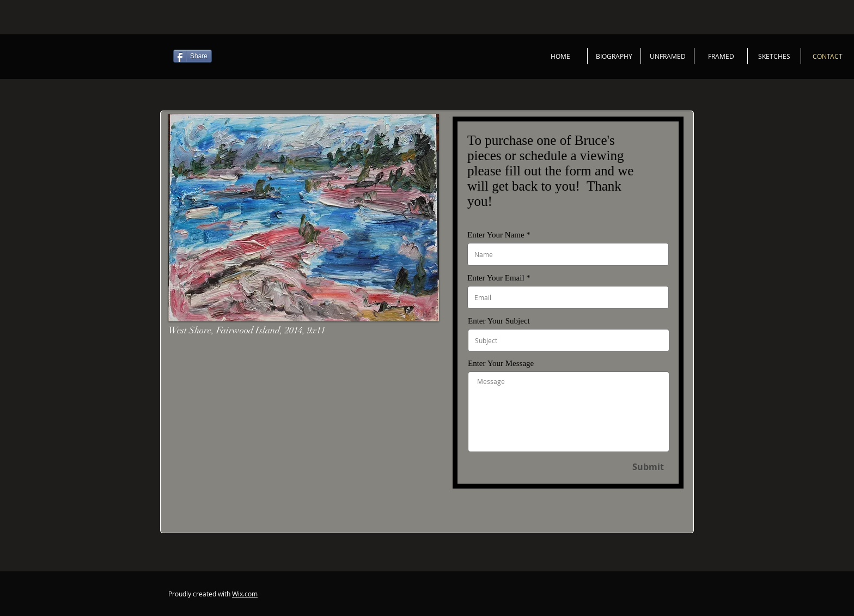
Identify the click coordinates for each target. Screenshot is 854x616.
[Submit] (648, 467)
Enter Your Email (496, 278)
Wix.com (245, 594)
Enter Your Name (496, 235)
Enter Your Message (501, 364)
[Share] (193, 56)
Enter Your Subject (499, 321)
